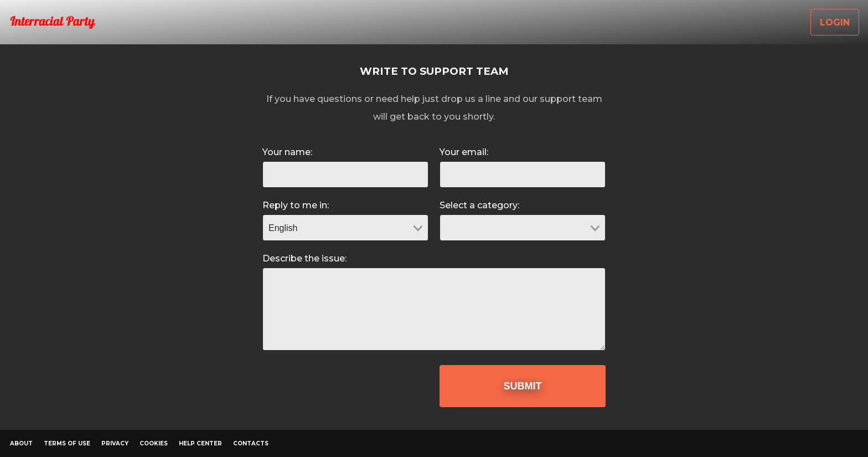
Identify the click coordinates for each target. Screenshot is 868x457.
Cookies (154, 443)
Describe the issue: (304, 258)
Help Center (200, 443)
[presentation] (347, 387)
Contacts (251, 443)
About (21, 443)
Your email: (464, 152)
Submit (523, 386)
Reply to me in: (296, 205)
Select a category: (479, 205)
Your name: (287, 152)
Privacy (115, 443)
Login (835, 22)
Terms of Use (67, 443)
